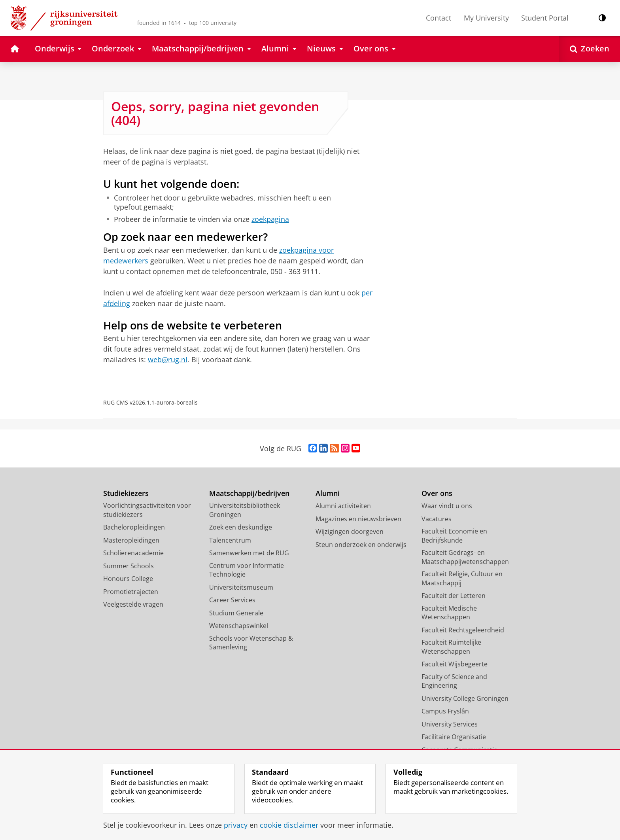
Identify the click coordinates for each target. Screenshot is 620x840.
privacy (236, 825)
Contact (439, 18)
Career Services (232, 600)
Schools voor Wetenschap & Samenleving (251, 643)
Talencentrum (230, 540)
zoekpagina (270, 219)
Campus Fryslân (445, 711)
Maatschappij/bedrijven (249, 493)
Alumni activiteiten (343, 506)
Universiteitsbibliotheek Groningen (245, 510)
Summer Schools (129, 566)
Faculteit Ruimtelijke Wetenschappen (451, 647)
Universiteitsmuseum (241, 587)
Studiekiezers (126, 493)
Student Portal (545, 18)
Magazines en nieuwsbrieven (358, 519)
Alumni (328, 493)
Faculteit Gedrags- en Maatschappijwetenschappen (465, 557)
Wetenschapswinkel (239, 626)
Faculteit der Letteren (454, 596)
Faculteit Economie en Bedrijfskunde (454, 536)
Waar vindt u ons (447, 506)
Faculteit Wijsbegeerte (455, 664)
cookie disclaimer (289, 825)
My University (486, 18)
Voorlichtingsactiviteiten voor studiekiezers (147, 510)
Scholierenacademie (133, 553)
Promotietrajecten (131, 592)
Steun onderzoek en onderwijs (361, 545)
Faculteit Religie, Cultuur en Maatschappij (462, 578)
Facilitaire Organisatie (454, 737)
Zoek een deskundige (241, 527)
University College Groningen (465, 698)
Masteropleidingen (131, 540)
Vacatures (437, 519)
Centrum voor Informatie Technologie (247, 570)
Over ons (437, 493)
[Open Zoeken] (590, 49)
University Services (450, 724)
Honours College (128, 579)
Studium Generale (236, 613)
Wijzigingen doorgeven (350, 532)
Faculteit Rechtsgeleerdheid (463, 630)
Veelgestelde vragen (133, 604)
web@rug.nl (168, 359)
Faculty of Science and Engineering (454, 681)
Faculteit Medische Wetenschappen (449, 613)
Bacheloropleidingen (134, 527)
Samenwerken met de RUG (249, 553)
